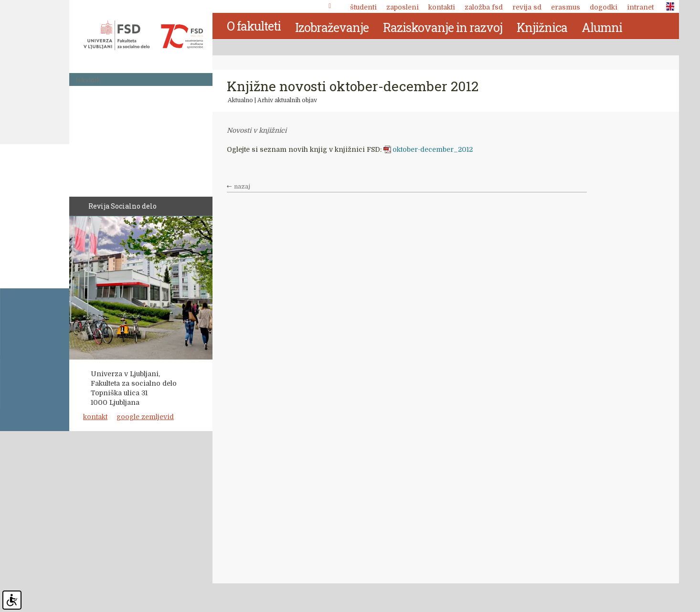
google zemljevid (145, 417)
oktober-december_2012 (433, 149)
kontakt (95, 417)
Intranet (640, 7)
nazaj (242, 187)
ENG (668, 7)
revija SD (527, 7)
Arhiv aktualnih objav (287, 100)
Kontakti (442, 7)
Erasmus (566, 7)
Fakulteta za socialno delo (143, 35)
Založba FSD (484, 7)
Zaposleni (403, 7)
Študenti (363, 7)
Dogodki (604, 7)
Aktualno (240, 100)
